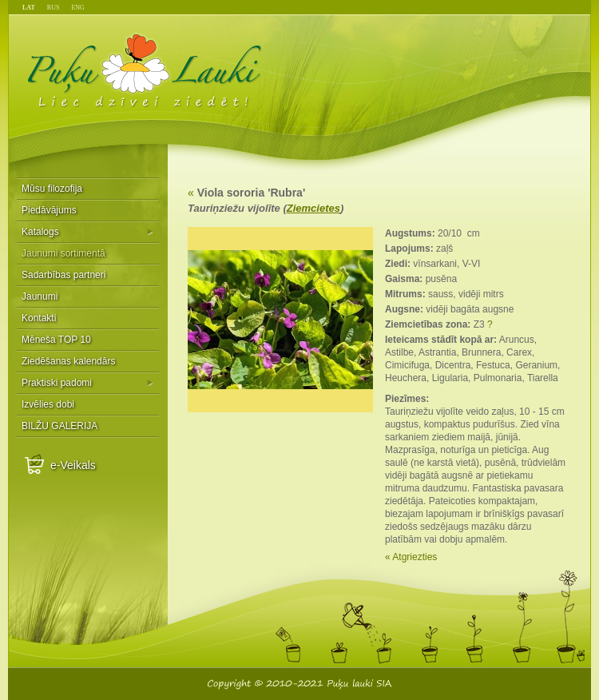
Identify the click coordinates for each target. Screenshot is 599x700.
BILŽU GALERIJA (60, 426)
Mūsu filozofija (52, 189)
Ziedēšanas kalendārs (68, 361)
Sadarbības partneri (63, 275)
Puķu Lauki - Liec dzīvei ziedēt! (145, 70)
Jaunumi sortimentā (63, 253)
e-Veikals (73, 465)
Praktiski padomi (57, 383)
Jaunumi (40, 296)
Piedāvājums (49, 210)
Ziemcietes (313, 208)
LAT (29, 8)
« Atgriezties (411, 557)
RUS (54, 8)
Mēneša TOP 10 (56, 340)
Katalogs (40, 232)
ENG (77, 8)
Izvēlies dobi (48, 404)
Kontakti (39, 318)
